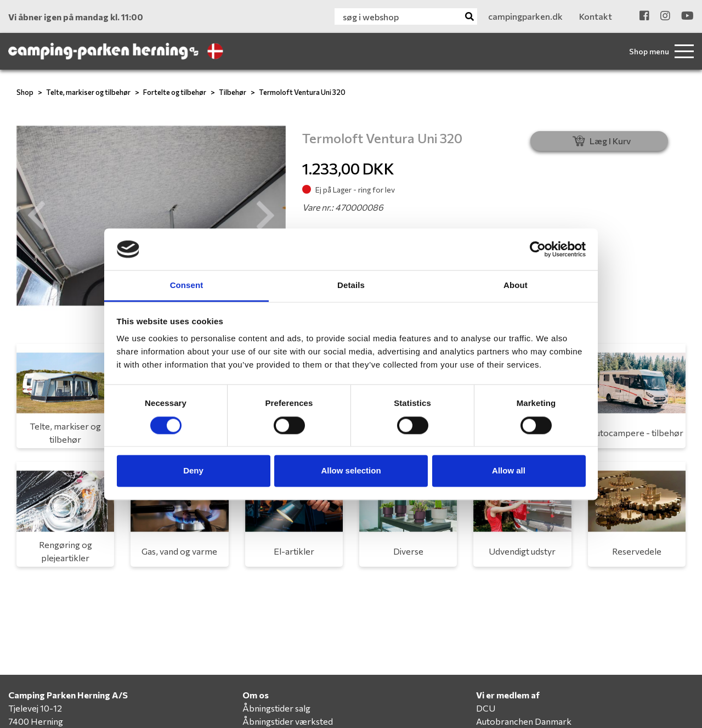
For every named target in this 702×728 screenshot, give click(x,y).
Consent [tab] (187, 286)
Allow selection (351, 471)
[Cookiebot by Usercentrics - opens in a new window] (538, 249)
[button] (37, 216)
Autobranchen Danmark (524, 721)
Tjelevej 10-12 (35, 708)
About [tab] (516, 286)
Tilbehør (233, 92)
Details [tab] (351, 286)
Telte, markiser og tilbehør (88, 92)
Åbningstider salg (276, 708)
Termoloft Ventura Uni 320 (302, 92)
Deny (193, 471)
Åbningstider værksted (288, 721)
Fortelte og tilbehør (175, 92)
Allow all (509, 471)
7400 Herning (36, 721)
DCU (486, 708)
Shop (25, 92)
